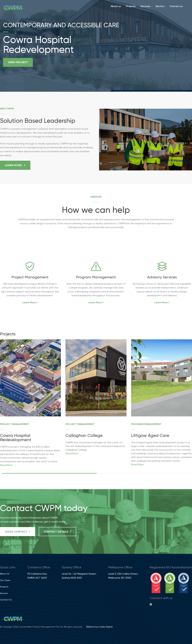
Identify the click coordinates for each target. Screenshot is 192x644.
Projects (131, 6)
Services (145, 6)
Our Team (5, 580)
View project (18, 62)
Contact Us (6, 600)
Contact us (176, 6)
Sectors (160, 6)
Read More (6, 465)
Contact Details (58, 532)
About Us (5, 574)
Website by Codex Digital (99, 627)
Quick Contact (18, 532)
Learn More (15, 165)
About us (116, 6)
